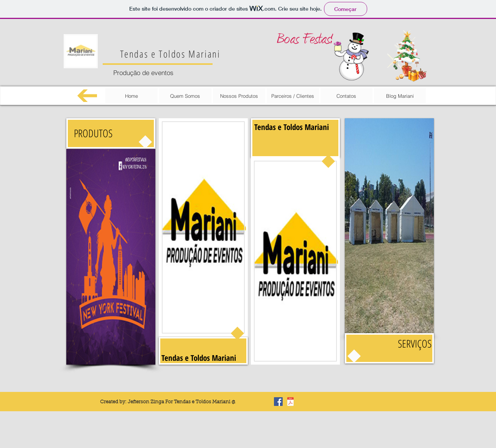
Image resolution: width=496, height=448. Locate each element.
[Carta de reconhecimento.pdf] (290, 403)
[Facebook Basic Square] (278, 402)
